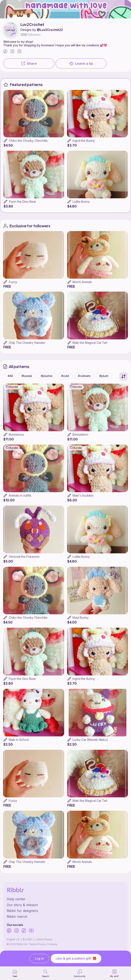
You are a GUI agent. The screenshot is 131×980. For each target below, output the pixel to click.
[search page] (46, 973)
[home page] (15, 973)
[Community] (79, 973)
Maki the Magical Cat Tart (90, 343)
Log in (39, 959)
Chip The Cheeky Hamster (27, 343)
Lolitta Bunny (81, 202)
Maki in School (19, 740)
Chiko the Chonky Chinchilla (28, 141)
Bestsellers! (80, 434)
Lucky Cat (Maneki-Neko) (90, 740)
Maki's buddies (83, 495)
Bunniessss (16, 434)
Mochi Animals (82, 282)
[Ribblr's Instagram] (17, 931)
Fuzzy (13, 282)
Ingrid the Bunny (84, 141)
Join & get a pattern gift (76, 959)
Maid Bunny (81, 618)
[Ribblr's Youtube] (31, 931)
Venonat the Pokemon (24, 557)
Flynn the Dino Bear (22, 202)
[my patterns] (114, 973)
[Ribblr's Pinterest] (9, 931)
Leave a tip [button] (81, 63)
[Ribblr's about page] (65, 905)
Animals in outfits (20, 495)
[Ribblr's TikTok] (24, 931)
